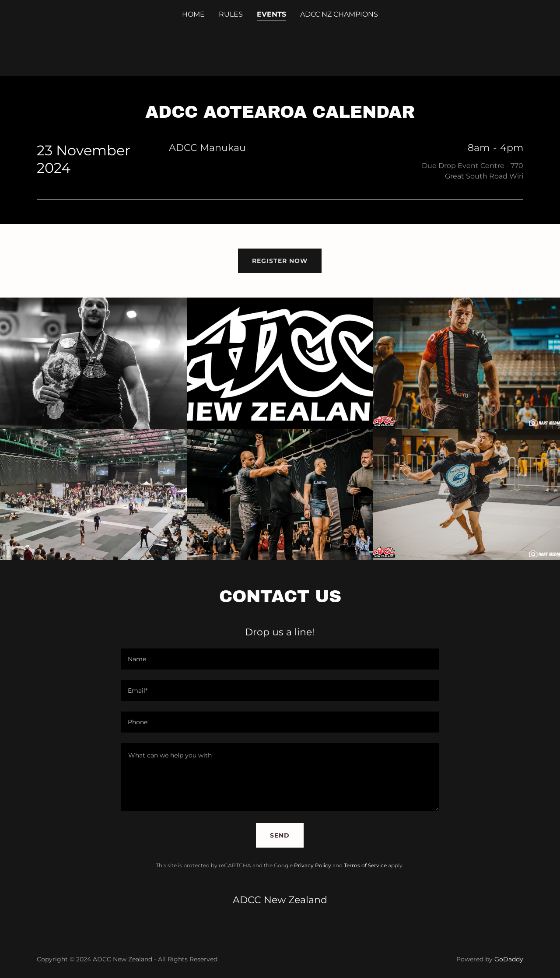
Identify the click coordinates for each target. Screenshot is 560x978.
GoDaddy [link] (509, 959)
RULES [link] (231, 14)
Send (280, 835)
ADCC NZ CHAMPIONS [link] (339, 14)
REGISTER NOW (280, 261)
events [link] (271, 14)
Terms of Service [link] (365, 865)
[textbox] (280, 659)
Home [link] (193, 14)
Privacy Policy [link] (313, 865)
